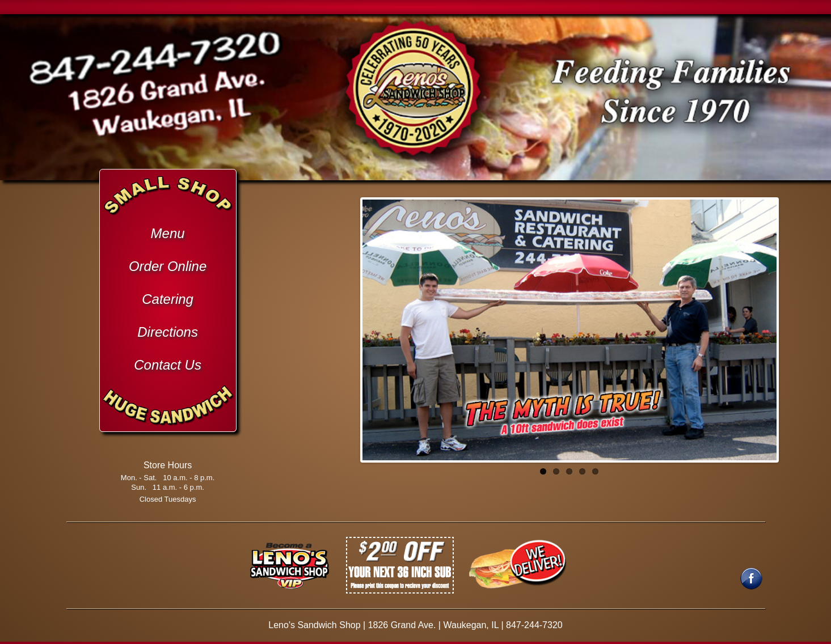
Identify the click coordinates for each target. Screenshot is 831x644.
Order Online (168, 266)
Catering (168, 299)
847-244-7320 (534, 625)
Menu (168, 233)
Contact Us (168, 365)
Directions (168, 332)
